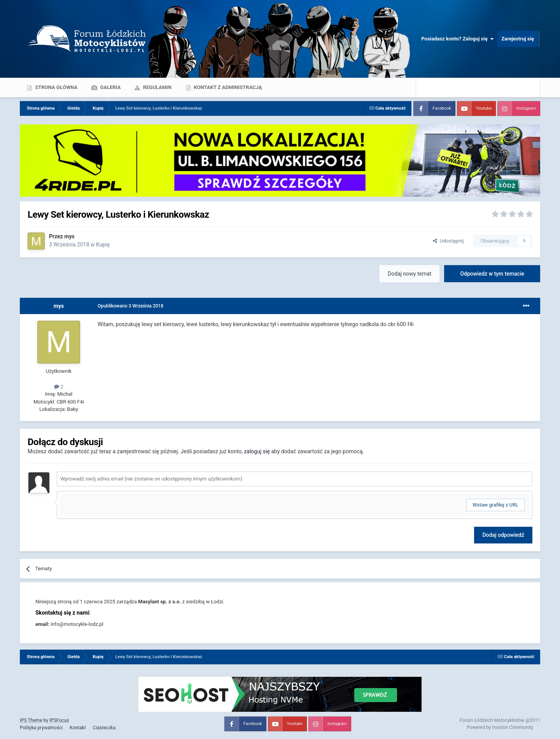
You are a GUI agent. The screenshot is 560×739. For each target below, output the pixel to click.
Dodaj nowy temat (409, 274)
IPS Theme (31, 720)
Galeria (110, 87)
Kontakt (78, 728)
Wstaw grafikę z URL (495, 505)
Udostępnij (448, 241)
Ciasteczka (104, 728)
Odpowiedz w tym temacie (492, 274)
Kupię (103, 245)
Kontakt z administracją (227, 87)
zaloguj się (257, 451)
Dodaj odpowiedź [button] (503, 535)
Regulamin (157, 87)
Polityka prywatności (41, 728)
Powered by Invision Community (500, 727)
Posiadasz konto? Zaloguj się (457, 39)
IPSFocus (59, 720)
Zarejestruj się (518, 39)
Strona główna (56, 87)
